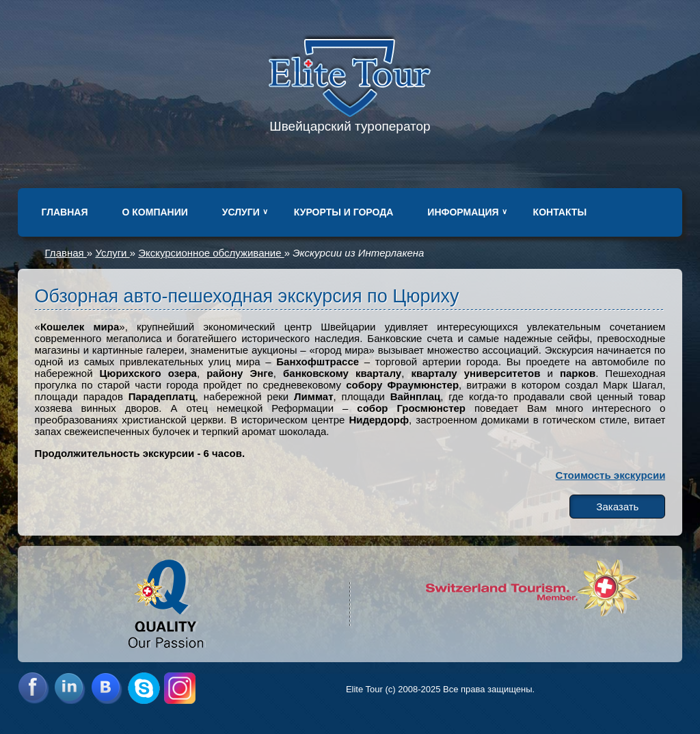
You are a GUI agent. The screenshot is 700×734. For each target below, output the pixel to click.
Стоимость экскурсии (611, 475)
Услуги (241, 212)
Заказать (617, 507)
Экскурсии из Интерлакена (358, 253)
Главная (65, 212)
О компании (155, 212)
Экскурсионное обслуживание (211, 253)
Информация (463, 212)
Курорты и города (344, 212)
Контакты (560, 212)
